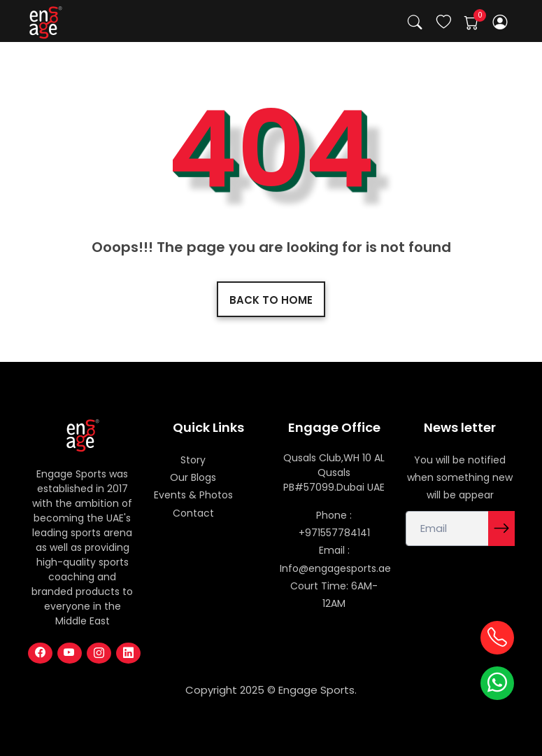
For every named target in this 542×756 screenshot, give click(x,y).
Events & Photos (193, 495)
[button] (500, 22)
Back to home (271, 300)
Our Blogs (193, 477)
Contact (193, 513)
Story (193, 460)
